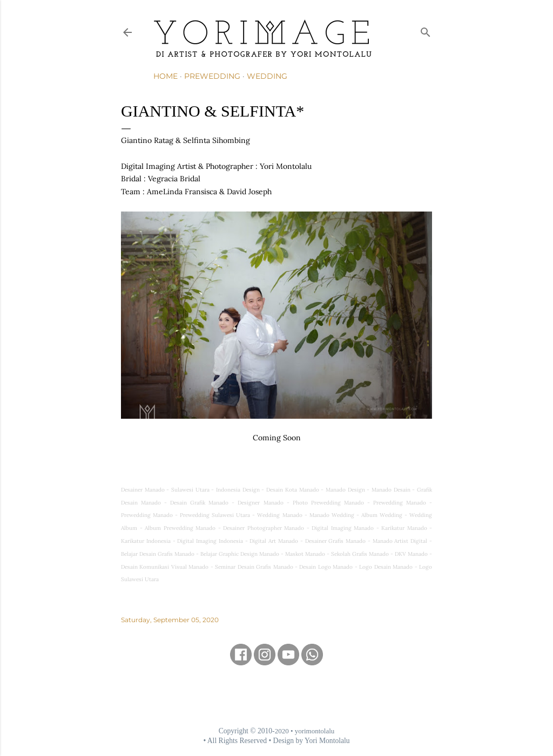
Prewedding (212, 76)
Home (166, 76)
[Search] (426, 30)
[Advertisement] (276, 696)
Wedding (267, 76)
